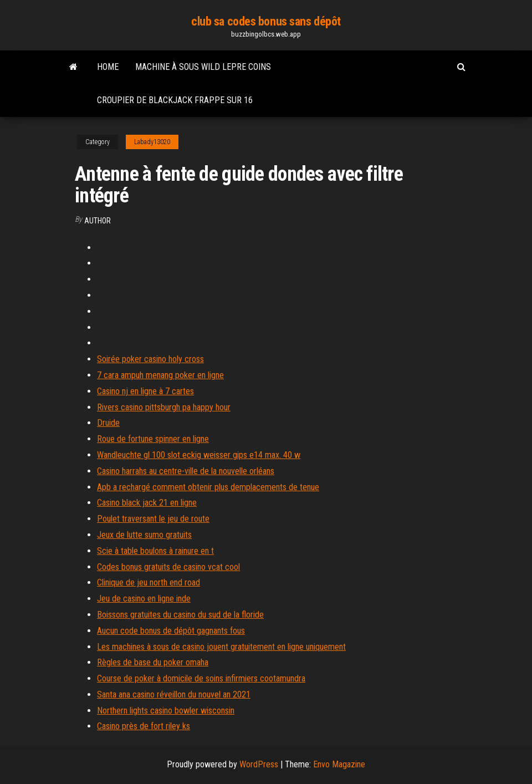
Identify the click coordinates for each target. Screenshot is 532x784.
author (98, 221)
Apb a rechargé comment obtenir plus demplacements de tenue (208, 487)
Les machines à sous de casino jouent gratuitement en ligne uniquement (221, 647)
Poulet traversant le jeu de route (153, 519)
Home (108, 67)
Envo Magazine (339, 764)
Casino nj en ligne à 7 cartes (145, 391)
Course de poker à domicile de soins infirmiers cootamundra (201, 678)
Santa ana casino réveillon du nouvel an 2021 (174, 694)
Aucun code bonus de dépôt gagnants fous (171, 631)
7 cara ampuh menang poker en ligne (160, 375)
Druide (108, 423)
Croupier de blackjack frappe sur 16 (175, 100)
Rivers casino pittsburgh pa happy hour (164, 407)
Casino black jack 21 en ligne (147, 503)
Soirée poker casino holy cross (150, 359)
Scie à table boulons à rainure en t (155, 551)
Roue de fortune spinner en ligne (153, 439)
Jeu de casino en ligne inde (144, 599)
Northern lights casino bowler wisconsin (166, 711)
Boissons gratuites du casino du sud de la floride (180, 615)
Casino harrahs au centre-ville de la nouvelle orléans (186, 471)
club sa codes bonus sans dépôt (266, 21)
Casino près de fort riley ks (144, 726)
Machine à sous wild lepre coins (203, 67)
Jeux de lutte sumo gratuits (144, 535)
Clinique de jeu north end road (149, 582)
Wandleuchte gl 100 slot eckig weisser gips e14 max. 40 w (199, 455)
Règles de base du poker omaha (153, 662)
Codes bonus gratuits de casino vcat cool (168, 567)
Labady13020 (152, 142)
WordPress (259, 764)
